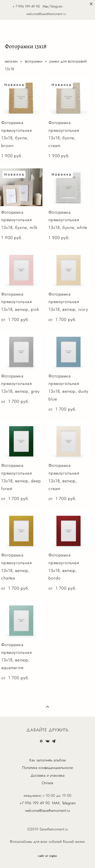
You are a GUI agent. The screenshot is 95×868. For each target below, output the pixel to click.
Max (45, 6)
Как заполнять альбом (47, 760)
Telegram (69, 803)
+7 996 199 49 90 (35, 803)
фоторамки (34, 61)
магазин (11, 61)
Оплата (47, 783)
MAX (56, 803)
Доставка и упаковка (48, 775)
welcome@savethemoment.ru (47, 810)
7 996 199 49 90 (28, 6)
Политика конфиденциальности (47, 768)
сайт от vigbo (47, 856)
